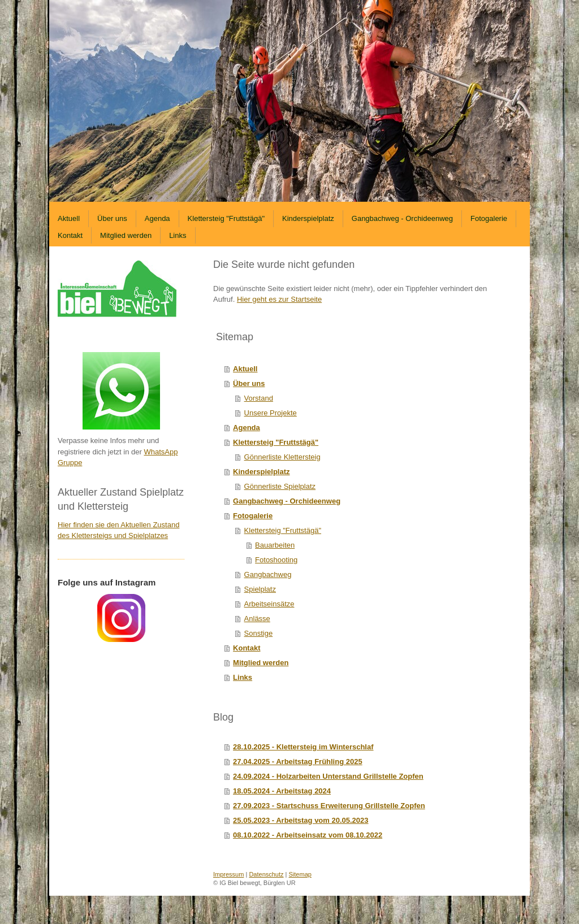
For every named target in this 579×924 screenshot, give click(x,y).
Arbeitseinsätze (269, 604)
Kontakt (247, 648)
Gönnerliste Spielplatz (280, 486)
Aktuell (245, 369)
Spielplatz (260, 589)
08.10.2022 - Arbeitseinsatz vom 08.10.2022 (308, 835)
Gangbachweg (268, 574)
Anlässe (257, 619)
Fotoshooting (276, 560)
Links (243, 677)
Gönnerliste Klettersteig (282, 457)
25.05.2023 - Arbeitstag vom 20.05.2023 (301, 820)
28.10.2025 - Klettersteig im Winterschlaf (303, 747)
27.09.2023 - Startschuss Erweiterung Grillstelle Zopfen (329, 806)
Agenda (247, 428)
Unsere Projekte (271, 413)
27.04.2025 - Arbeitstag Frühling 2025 (298, 762)
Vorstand (259, 398)
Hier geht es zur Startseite (279, 299)
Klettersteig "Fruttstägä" (276, 442)
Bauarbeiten (275, 545)
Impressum (228, 874)
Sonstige (259, 633)
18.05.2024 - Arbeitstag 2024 (282, 791)
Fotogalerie (253, 516)
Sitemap (300, 874)
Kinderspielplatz (261, 472)
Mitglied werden (261, 663)
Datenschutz (266, 874)
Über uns (249, 383)
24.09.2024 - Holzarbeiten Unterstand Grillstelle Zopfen (328, 776)
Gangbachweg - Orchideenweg (287, 501)
